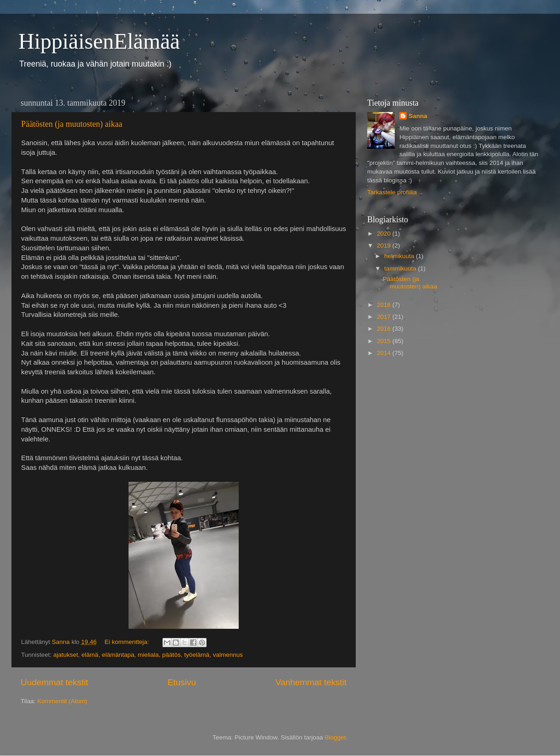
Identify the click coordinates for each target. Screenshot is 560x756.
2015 (385, 341)
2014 (385, 353)
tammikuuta (401, 268)
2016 (385, 329)
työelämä (197, 655)
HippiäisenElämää (99, 41)
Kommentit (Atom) (62, 701)
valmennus (228, 655)
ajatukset (66, 655)
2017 (385, 317)
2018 (385, 305)
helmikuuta (400, 256)
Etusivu (182, 682)
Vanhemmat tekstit (311, 682)
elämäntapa (118, 655)
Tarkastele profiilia (392, 192)
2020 (385, 234)
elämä (90, 655)
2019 (385, 245)
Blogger (336, 737)
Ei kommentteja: (128, 642)
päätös (171, 655)
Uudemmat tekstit (54, 682)
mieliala (148, 655)
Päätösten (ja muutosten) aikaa (72, 124)
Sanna (418, 116)
